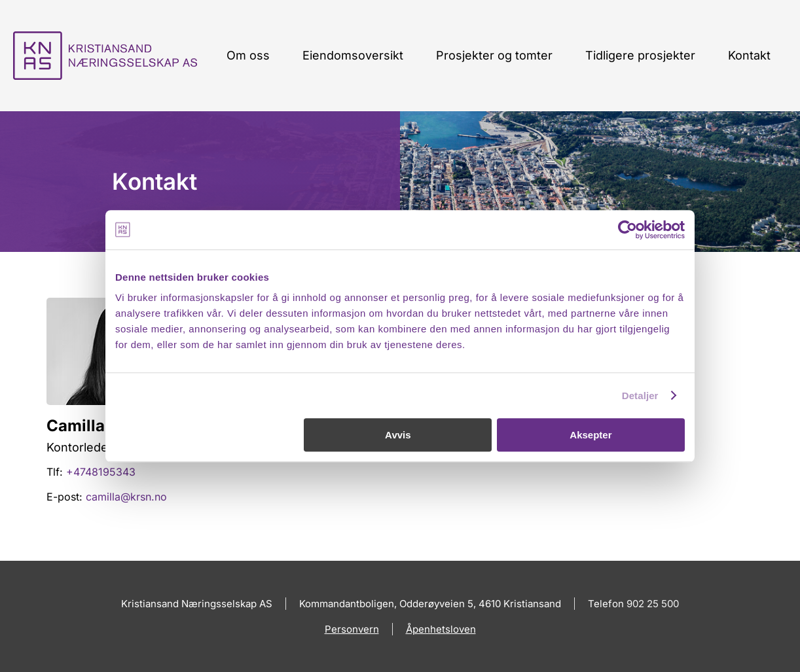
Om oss (248, 55)
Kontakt (749, 55)
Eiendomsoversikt (353, 55)
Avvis (398, 435)
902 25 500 (653, 604)
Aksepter (591, 435)
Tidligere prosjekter (640, 55)
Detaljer (640, 396)
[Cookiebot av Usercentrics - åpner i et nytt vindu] (627, 230)
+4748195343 (101, 472)
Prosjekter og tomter (494, 55)
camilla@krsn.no (126, 497)
